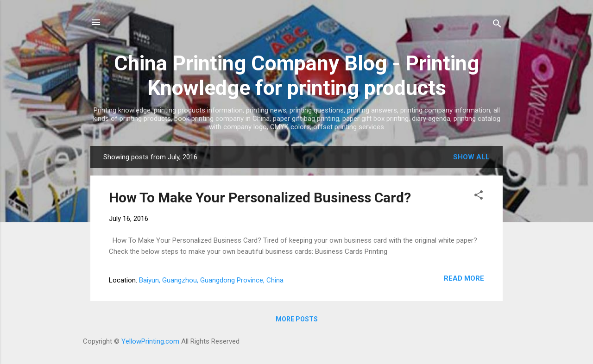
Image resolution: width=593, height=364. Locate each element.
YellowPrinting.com (150, 341)
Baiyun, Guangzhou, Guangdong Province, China (211, 280)
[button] (479, 197)
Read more (464, 278)
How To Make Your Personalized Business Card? (260, 198)
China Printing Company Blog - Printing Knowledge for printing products (296, 75)
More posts (297, 319)
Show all (471, 157)
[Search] (497, 25)
